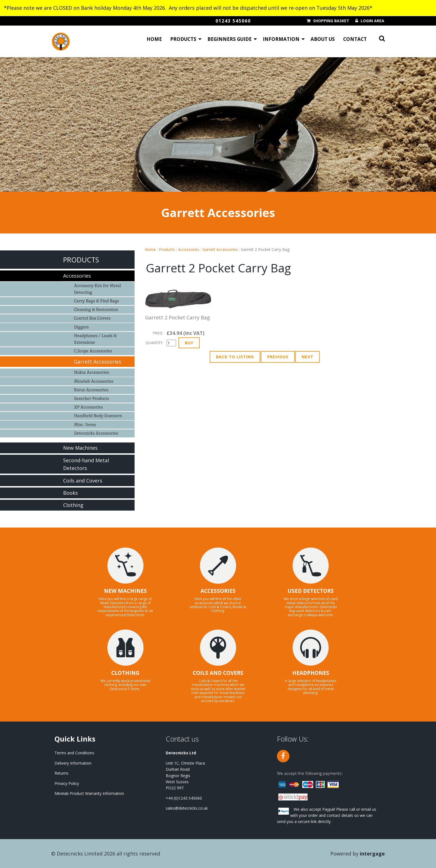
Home (154, 40)
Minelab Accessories (94, 381)
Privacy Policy (67, 783)
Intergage (372, 854)
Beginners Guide (230, 40)
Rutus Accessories (91, 390)
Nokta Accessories (91, 372)
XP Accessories (88, 407)
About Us (323, 40)
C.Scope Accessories (93, 351)
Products (183, 40)
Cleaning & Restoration (96, 309)
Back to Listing (235, 357)
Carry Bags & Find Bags (96, 301)
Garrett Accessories (220, 249)
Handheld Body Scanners (98, 416)
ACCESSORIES (218, 591)
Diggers (81, 327)
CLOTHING (125, 673)
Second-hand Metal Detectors (86, 464)
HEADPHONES (311, 673)
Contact (355, 40)
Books (70, 493)
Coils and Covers (83, 481)
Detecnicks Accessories (96, 433)
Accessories (189, 249)
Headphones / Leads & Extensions (95, 339)
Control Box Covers (92, 318)
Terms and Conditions (74, 753)
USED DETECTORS (311, 591)
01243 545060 (233, 21)
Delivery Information (73, 763)
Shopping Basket (331, 21)
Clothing (73, 505)
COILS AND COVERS (218, 673)
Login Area (372, 21)
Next (308, 357)
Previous (278, 357)
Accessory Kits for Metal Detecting (97, 289)
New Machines (80, 448)
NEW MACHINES (125, 591)
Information (281, 40)
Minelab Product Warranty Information (89, 793)
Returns (61, 773)
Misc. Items (85, 425)
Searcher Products (91, 398)
